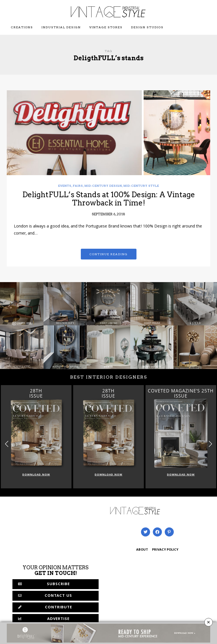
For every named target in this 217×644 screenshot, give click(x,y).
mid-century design (103, 186)
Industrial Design (61, 27)
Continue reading (109, 254)
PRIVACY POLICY (165, 550)
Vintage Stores (106, 27)
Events (65, 186)
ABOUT (142, 550)
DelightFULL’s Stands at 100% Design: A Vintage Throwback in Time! (109, 199)
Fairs (78, 186)
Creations (22, 27)
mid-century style (141, 186)
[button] (210, 444)
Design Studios (147, 27)
